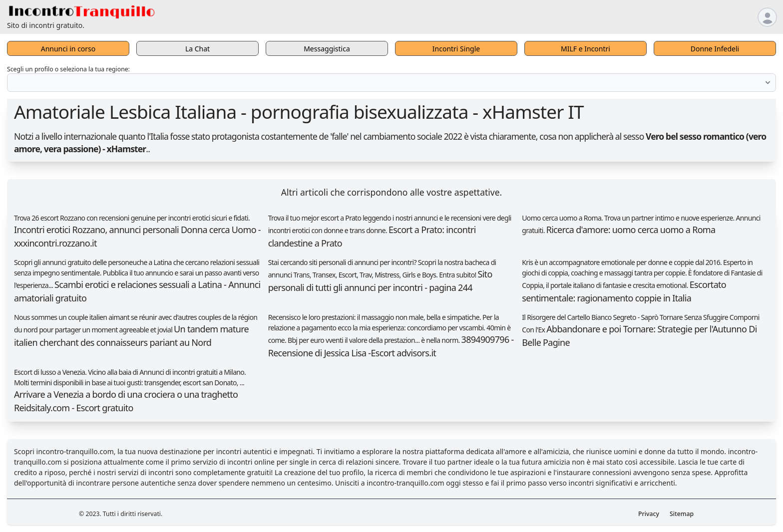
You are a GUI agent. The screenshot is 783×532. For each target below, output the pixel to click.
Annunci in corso (68, 49)
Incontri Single (456, 49)
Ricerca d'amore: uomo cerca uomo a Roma (631, 230)
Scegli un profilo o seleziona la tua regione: (68, 69)
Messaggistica (327, 49)
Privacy (649, 514)
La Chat (197, 49)
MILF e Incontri (586, 49)
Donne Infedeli (715, 49)
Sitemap (682, 514)
